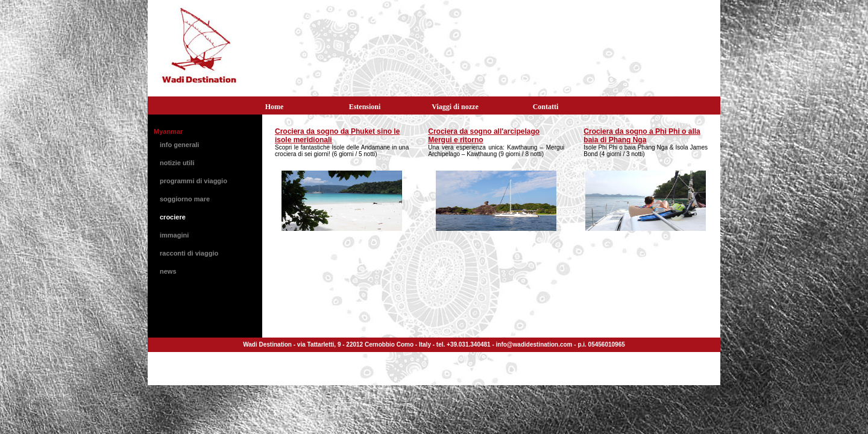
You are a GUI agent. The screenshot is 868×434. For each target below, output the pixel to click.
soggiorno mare (185, 199)
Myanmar (168, 131)
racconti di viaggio (189, 253)
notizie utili (177, 163)
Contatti (546, 107)
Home (275, 107)
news (168, 271)
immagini (174, 235)
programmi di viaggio (193, 181)
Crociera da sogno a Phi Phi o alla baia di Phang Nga (642, 136)
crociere (173, 217)
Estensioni (365, 107)
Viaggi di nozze (455, 107)
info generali (179, 145)
